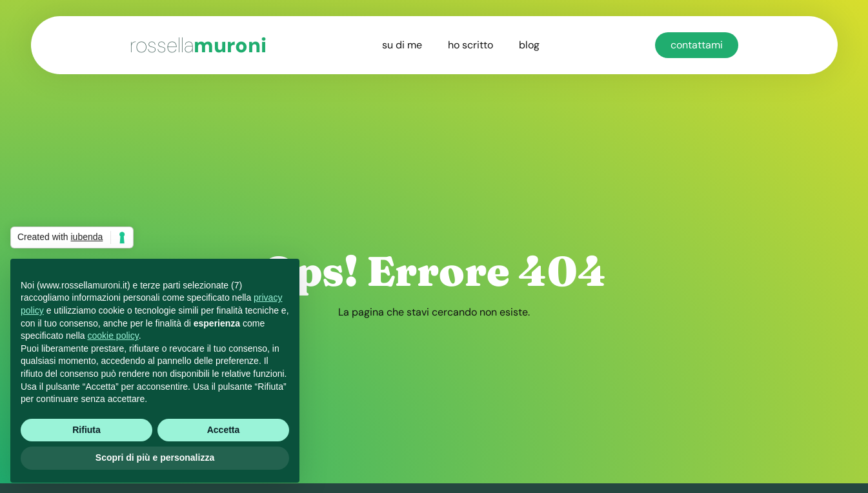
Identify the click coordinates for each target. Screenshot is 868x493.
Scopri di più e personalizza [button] (155, 458)
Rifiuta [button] (86, 430)
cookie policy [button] (113, 336)
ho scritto (470, 45)
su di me (402, 45)
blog (529, 45)
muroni (198, 45)
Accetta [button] (224, 430)
